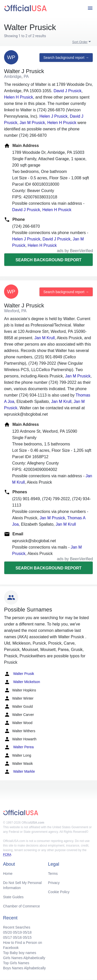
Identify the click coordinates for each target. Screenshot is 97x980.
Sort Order (80, 42)
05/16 (17, 937)
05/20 (7, 932)
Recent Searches (17, 927)
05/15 (27, 937)
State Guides (13, 897)
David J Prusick (67, 91)
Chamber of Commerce (22, 906)
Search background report (48, 260)
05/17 (7, 937)
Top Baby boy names (20, 953)
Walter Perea (19, 747)
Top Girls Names (16, 963)
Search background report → (66, 58)
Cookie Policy (59, 892)
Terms (53, 874)
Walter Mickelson (22, 682)
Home (8, 874)
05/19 (17, 932)
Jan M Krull (45, 338)
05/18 (27, 932)
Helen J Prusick (54, 116)
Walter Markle (20, 772)
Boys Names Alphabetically (24, 968)
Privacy (54, 883)
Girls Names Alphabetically (24, 958)
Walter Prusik (19, 674)
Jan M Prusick (32, 123)
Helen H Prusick (19, 97)
